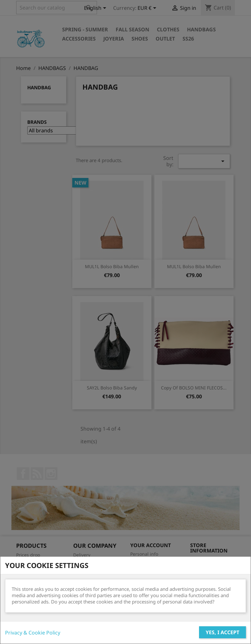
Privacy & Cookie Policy (33, 633)
